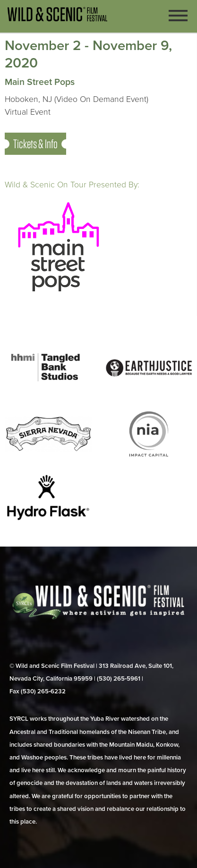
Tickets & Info (35, 144)
